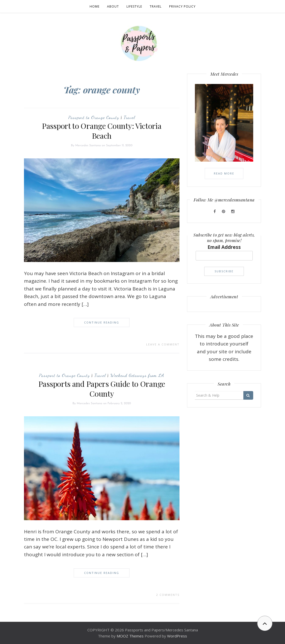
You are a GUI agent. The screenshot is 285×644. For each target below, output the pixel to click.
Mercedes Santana (88, 145)
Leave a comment (163, 344)
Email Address (224, 247)
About (113, 6)
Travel (156, 6)
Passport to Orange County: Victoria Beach (102, 131)
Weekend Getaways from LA (137, 375)
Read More (224, 173)
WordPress (177, 636)
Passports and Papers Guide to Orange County (102, 389)
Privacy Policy (182, 6)
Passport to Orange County (94, 117)
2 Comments (168, 595)
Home (95, 6)
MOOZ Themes (130, 636)
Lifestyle (134, 6)
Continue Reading (102, 322)
